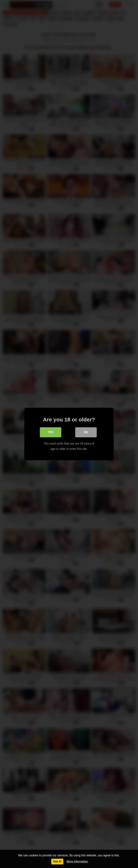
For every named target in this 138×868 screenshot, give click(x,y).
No (86, 432)
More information (77, 861)
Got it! (57, 861)
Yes (51, 432)
